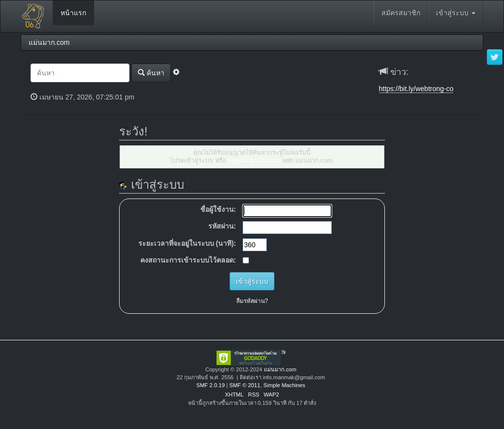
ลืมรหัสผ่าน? (252, 301)
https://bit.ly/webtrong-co (416, 89)
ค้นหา (151, 73)
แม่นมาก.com (280, 369)
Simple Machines (284, 385)
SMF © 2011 (245, 385)
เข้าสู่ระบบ (456, 13)
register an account (254, 161)
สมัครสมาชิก (401, 13)
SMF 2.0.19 (211, 385)
